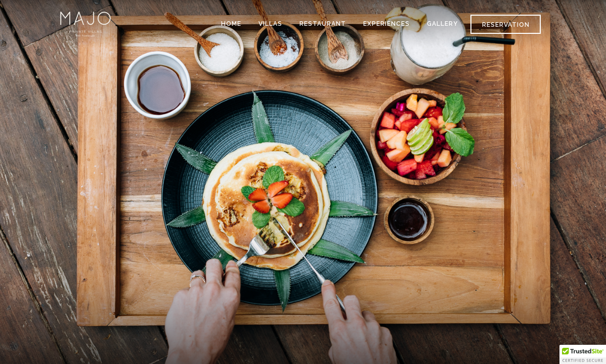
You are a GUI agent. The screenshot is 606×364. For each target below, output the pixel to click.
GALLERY (442, 24)
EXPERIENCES (386, 24)
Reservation (506, 25)
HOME (231, 24)
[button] (583, 354)
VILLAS (270, 24)
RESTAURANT (323, 24)
